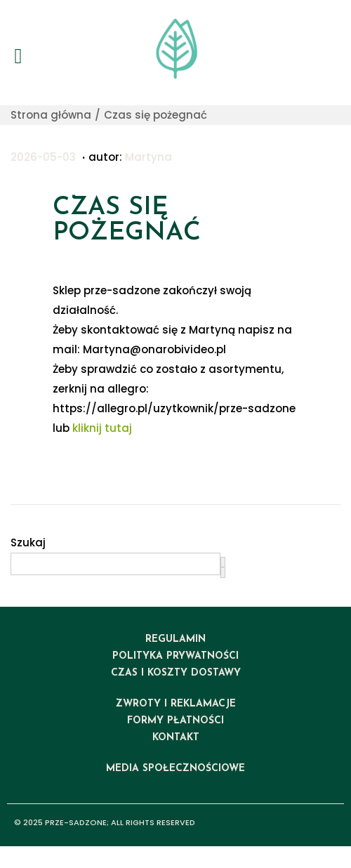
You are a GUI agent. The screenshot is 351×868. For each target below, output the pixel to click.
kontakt (176, 738)
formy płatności (175, 721)
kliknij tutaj (102, 428)
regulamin (175, 639)
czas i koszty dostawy (176, 673)
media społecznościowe (175, 769)
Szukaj (28, 542)
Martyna (148, 157)
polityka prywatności (175, 656)
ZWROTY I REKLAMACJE (176, 704)
